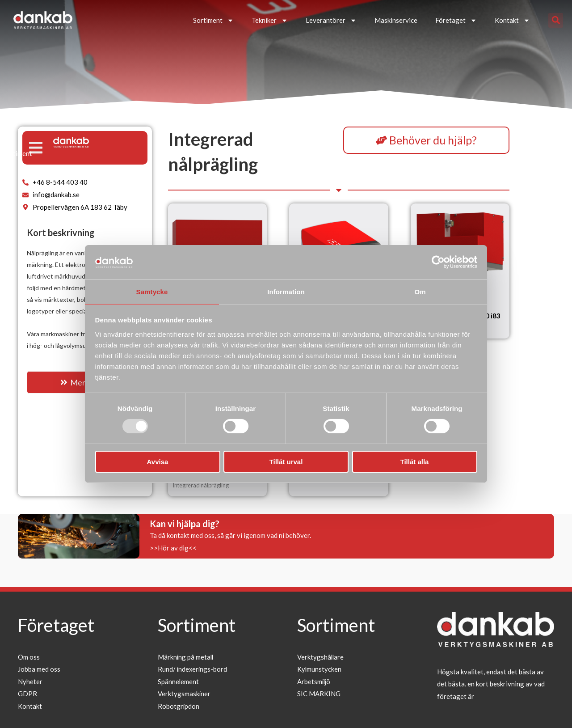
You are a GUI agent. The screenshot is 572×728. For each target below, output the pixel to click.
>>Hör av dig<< (173, 548)
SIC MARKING (319, 694)
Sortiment (213, 20)
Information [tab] (286, 291)
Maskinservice (396, 20)
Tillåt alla (415, 462)
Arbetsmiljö (314, 681)
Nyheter (30, 681)
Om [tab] (420, 291)
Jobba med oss (39, 669)
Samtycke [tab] (152, 291)
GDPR (27, 694)
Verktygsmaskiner (184, 694)
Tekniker (270, 20)
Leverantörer (331, 20)
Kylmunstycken (320, 669)
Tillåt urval (286, 462)
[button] (556, 20)
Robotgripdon (179, 707)
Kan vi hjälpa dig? (185, 524)
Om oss (29, 657)
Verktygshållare (321, 657)
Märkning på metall (186, 657)
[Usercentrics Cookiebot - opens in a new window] (438, 262)
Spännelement (179, 681)
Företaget (456, 20)
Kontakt (512, 20)
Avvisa (158, 462)
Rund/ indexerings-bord (193, 669)
